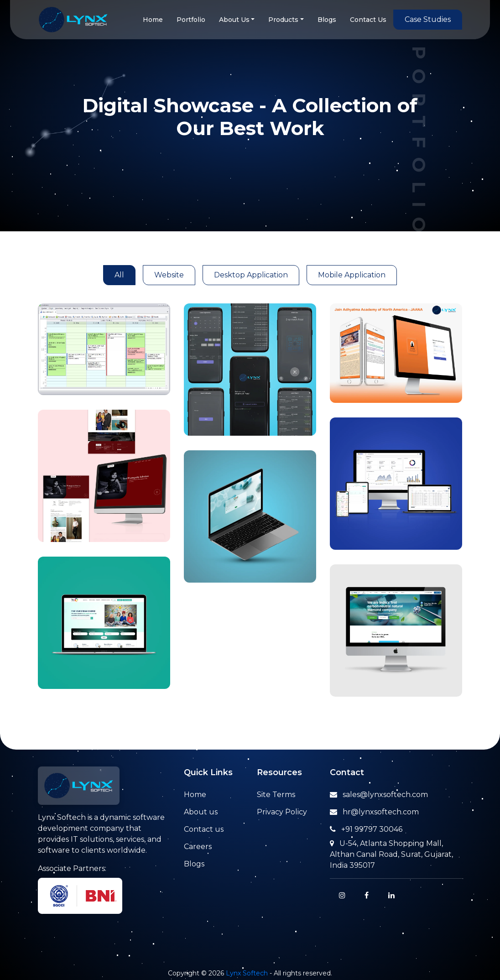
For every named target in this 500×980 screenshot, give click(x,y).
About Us (234, 20)
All (119, 275)
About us (201, 812)
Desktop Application (251, 275)
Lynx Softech (247, 973)
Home (153, 20)
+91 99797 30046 (366, 829)
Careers (198, 847)
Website (169, 275)
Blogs (327, 20)
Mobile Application (352, 275)
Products (283, 20)
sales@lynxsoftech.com (379, 795)
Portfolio (191, 20)
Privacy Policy (282, 812)
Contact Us (368, 20)
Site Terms (276, 795)
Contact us (204, 829)
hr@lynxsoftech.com (374, 812)
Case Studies (428, 19)
